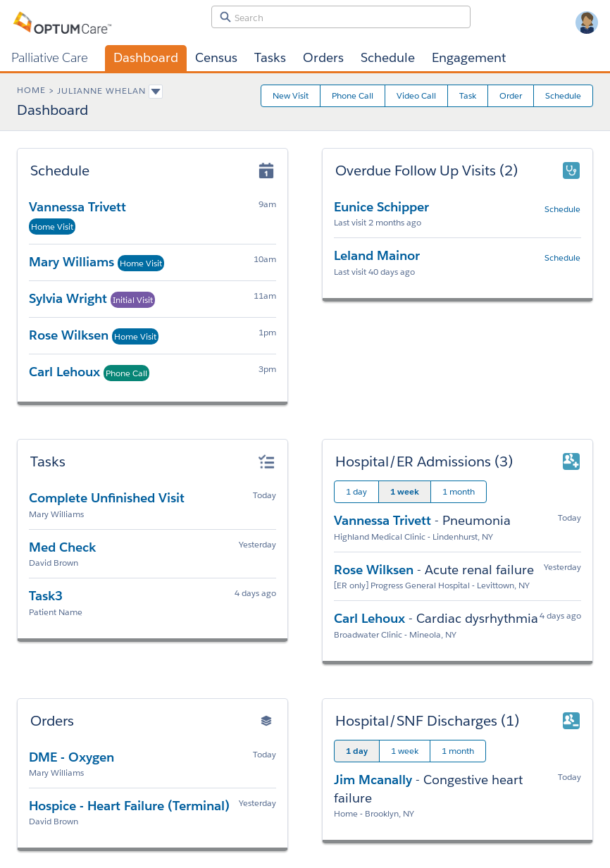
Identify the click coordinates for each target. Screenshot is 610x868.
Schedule (563, 95)
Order (511, 95)
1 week (405, 491)
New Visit (291, 95)
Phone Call (353, 95)
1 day (356, 491)
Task (468, 95)
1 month (459, 491)
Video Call (416, 95)
